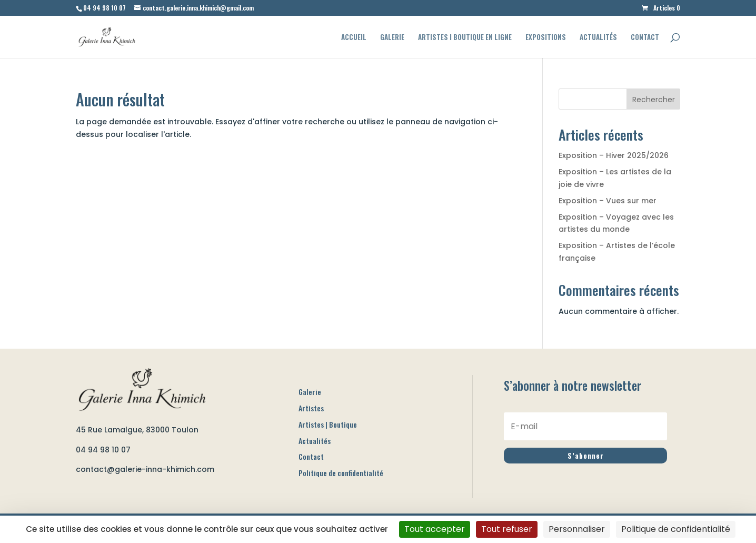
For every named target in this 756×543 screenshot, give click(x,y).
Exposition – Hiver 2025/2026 (614, 155)
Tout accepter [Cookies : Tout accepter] (435, 529)
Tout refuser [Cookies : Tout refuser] (507, 529)
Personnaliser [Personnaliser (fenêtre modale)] (577, 529)
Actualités (598, 38)
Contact (645, 38)
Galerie (392, 38)
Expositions (546, 38)
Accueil (354, 38)
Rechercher (654, 100)
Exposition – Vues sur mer (608, 201)
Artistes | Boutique (328, 424)
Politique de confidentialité (341, 473)
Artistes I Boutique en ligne (465, 38)
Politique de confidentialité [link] (676, 529)
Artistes (311, 408)
